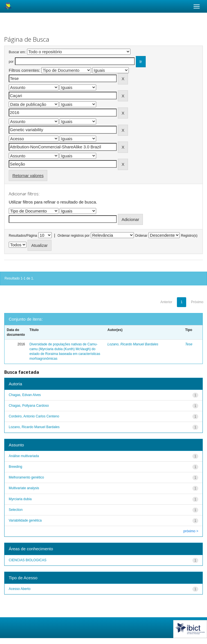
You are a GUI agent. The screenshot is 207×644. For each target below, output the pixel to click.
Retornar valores (28, 175)
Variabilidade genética (25, 520)
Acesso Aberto (20, 589)
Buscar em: (17, 52)
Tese (189, 344)
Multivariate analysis (24, 488)
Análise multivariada (24, 456)
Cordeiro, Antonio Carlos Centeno (34, 416)
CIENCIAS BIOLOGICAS (28, 560)
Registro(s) (189, 236)
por (11, 62)
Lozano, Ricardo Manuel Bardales (133, 344)
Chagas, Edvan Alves (25, 395)
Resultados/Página (23, 236)
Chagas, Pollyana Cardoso (29, 406)
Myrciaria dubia (20, 499)
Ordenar (141, 236)
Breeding (15, 467)
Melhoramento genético (26, 477)
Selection (16, 510)
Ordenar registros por (73, 236)
